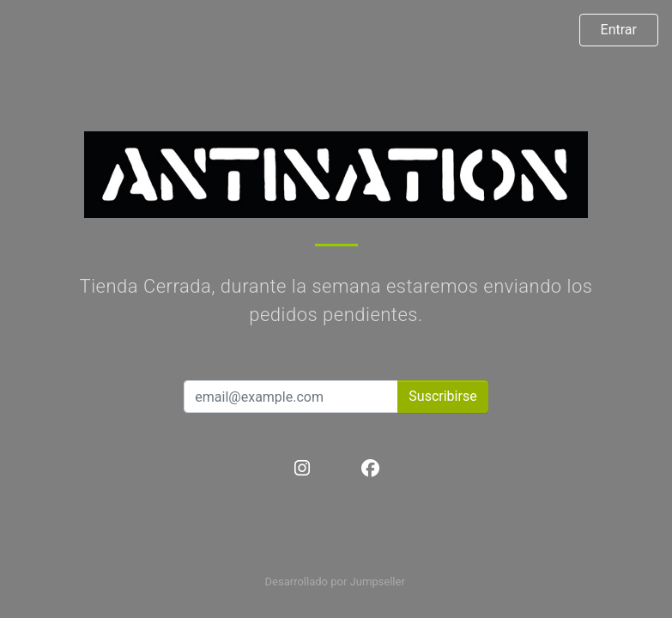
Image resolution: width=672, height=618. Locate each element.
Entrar (619, 30)
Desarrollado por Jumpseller (335, 582)
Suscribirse (442, 396)
